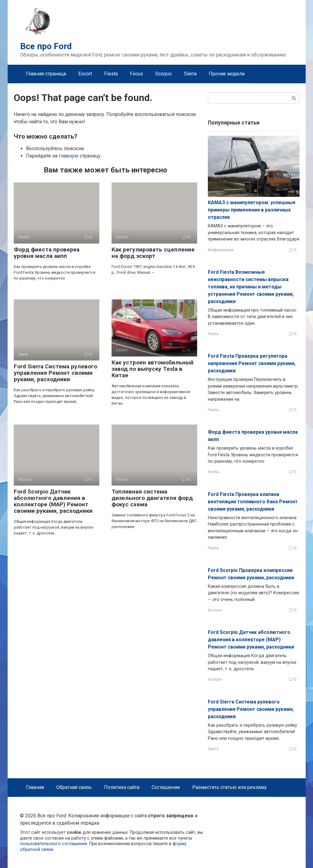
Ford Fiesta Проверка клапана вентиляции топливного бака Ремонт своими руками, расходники (253, 502)
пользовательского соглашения (53, 844)
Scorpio (164, 74)
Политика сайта (122, 787)
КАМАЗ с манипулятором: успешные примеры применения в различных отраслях (252, 210)
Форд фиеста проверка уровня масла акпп (47, 253)
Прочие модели (227, 74)
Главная (35, 787)
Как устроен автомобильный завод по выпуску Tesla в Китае (153, 369)
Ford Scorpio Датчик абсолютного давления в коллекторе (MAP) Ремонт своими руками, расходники (53, 501)
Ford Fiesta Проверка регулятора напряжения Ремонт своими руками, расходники (252, 363)
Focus (136, 74)
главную (69, 156)
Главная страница (46, 74)
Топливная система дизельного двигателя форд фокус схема (152, 498)
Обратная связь (74, 787)
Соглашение (166, 787)
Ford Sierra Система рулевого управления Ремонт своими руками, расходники (55, 373)
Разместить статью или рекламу (230, 787)
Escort (85, 74)
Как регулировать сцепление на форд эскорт (153, 253)
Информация (221, 250)
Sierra (190, 74)
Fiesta (111, 74)
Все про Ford (46, 46)
